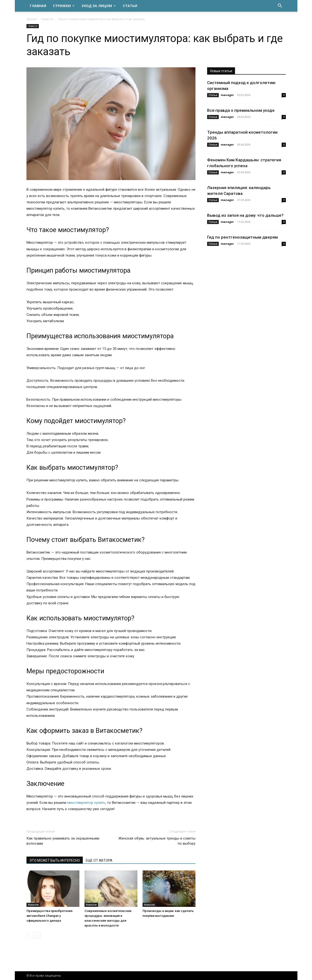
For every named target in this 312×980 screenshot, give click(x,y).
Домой (32, 19)
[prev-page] (30, 935)
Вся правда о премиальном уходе (241, 110)
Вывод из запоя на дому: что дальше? (245, 215)
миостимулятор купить (86, 803)
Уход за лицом (99, 6)
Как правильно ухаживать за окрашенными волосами (63, 841)
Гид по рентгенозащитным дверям (242, 237)
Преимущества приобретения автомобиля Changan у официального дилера (49, 916)
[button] (280, 6)
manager (227, 95)
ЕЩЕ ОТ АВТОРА (99, 860)
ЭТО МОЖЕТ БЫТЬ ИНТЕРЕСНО (55, 860)
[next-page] (37, 935)
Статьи (130, 6)
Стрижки (64, 6)
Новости (47, 19)
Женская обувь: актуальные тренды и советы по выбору (157, 841)
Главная (38, 6)
